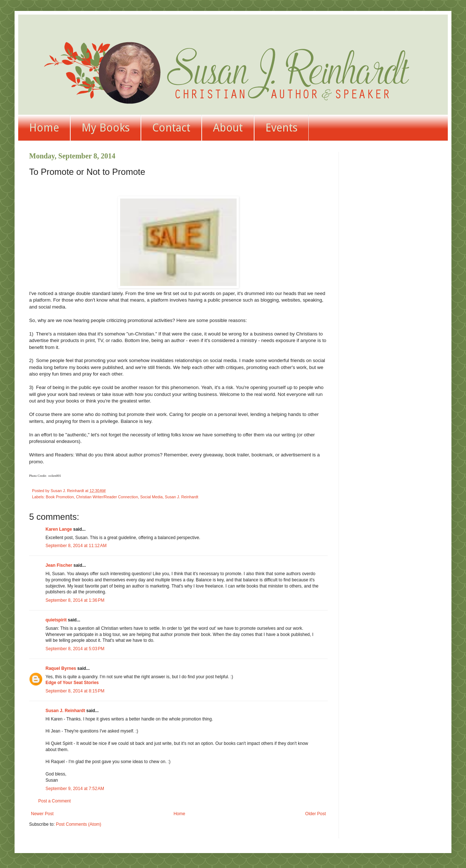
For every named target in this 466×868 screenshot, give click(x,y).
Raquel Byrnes (61, 668)
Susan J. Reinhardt (182, 497)
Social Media (151, 497)
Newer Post (42, 814)
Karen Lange (59, 529)
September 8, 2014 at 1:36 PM (75, 600)
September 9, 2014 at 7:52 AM (75, 789)
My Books (106, 128)
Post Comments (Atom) (78, 824)
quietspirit (56, 620)
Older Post (315, 814)
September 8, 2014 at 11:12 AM (76, 546)
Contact (171, 128)
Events (281, 128)
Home (44, 128)
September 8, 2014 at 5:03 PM (75, 649)
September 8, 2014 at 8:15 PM (75, 691)
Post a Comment (54, 801)
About (228, 128)
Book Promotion (60, 497)
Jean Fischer (59, 565)
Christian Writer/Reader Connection (107, 497)
